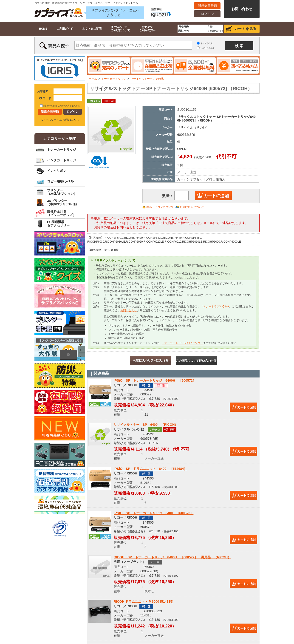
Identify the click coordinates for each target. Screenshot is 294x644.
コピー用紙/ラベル (60, 181)
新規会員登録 (207, 6)
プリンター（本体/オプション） (62, 192)
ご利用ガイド (65, 29)
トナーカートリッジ (114, 79)
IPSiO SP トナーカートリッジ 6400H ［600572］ (155, 380)
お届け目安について (192, 207)
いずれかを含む (208, 48)
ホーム (93, 79)
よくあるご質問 (92, 29)
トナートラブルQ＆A (216, 306)
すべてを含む (207, 43)
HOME (43, 29)
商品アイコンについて (160, 207)
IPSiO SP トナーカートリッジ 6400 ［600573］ (154, 513)
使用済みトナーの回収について (120, 29)
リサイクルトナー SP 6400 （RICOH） (146, 425)
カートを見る (245, 29)
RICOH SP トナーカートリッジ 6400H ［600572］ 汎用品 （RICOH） (172, 557)
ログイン (207, 14)
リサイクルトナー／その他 (147, 79)
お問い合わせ (242, 9)
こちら (75, 120)
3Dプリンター (63, 202)
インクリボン (57, 171)
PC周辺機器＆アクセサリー (58, 224)
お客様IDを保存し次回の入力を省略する (60, 106)
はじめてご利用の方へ (147, 29)
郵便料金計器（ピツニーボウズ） (62, 213)
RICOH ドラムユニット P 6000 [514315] (143, 601)
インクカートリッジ (62, 160)
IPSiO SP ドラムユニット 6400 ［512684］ (150, 469)
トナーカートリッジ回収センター (182, 343)
